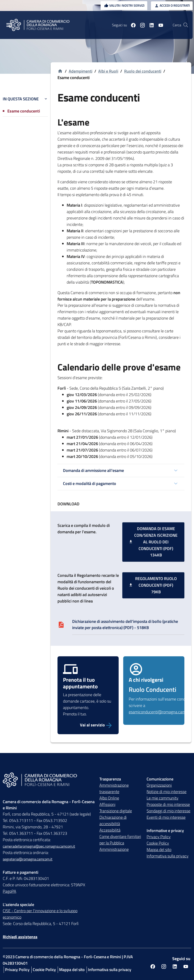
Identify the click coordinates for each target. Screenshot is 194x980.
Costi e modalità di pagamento (90, 483)
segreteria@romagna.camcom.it (28, 859)
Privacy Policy (159, 837)
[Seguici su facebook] (131, 25)
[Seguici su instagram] (141, 25)
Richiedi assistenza (20, 937)
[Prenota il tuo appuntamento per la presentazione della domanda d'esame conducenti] (88, 725)
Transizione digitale (116, 811)
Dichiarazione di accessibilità (113, 821)
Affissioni (107, 805)
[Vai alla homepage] (60, 71)
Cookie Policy (158, 843)
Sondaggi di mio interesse (168, 811)
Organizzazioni (159, 785)
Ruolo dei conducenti (143, 71)
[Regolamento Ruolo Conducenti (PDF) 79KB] (153, 585)
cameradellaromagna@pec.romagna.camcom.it (39, 846)
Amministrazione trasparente (114, 789)
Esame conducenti (24, 111)
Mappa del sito (159, 850)
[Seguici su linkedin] (150, 25)
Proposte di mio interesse (168, 805)
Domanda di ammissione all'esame (93, 470)
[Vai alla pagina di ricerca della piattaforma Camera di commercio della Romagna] (186, 25)
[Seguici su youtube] (159, 25)
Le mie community (163, 798)
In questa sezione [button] (25, 99)
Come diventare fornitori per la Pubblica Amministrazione (120, 843)
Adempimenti (81, 71)
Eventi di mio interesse (166, 817)
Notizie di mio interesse (167, 792)
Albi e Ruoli (108, 71)
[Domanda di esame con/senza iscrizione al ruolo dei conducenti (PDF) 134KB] (153, 542)
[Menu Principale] (9, 25)
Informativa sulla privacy (168, 856)
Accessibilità (110, 830)
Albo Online (109, 798)
